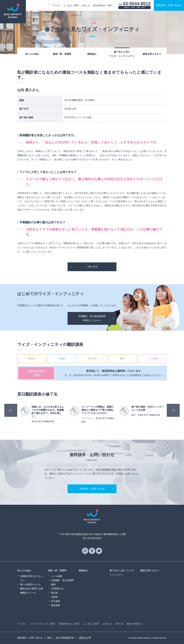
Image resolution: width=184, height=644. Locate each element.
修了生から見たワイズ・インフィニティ (122, 54)
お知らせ (86, 5)
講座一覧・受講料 (62, 54)
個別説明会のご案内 (103, 5)
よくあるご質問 (71, 5)
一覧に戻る (92, 267)
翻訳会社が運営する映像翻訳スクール (32, 591)
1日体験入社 (57, 589)
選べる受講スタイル (30, 585)
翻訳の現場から (135, 624)
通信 (122, 358)
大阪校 (62, 358)
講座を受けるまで (152, 54)
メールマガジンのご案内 (43, 624)
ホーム (31, 15)
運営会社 (85, 638)
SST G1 (119, 624)
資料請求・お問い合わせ (92, 489)
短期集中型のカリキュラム (32, 578)
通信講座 (55, 605)
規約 (49, 638)
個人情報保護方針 (65, 638)
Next (173, 410)
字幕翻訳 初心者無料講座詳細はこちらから (92, 318)
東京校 (32, 358)
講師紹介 (92, 54)
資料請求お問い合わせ (169, 5)
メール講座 (152, 358)
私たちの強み (32, 54)
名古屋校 (92, 358)
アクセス (56, 5)
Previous (11, 410)
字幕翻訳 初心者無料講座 (62, 582)
